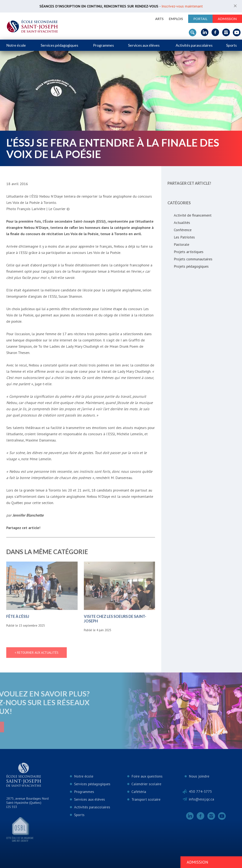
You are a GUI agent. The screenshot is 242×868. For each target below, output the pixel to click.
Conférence (183, 230)
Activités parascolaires (194, 45)
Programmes (103, 45)
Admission (227, 19)
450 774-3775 (200, 791)
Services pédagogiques (59, 45)
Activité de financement (193, 215)
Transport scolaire (146, 799)
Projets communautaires (193, 259)
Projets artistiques (189, 252)
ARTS (159, 19)
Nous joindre (199, 776)
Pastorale (181, 244)
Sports (231, 45)
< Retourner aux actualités (37, 653)
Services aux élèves (144, 45)
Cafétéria (139, 792)
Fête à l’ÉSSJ (18, 616)
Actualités (182, 223)
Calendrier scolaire (146, 784)
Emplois (176, 19)
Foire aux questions (147, 776)
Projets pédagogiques (191, 266)
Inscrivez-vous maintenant (182, 6)
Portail (200, 19)
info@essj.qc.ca (201, 799)
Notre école (16, 45)
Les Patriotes (184, 237)
